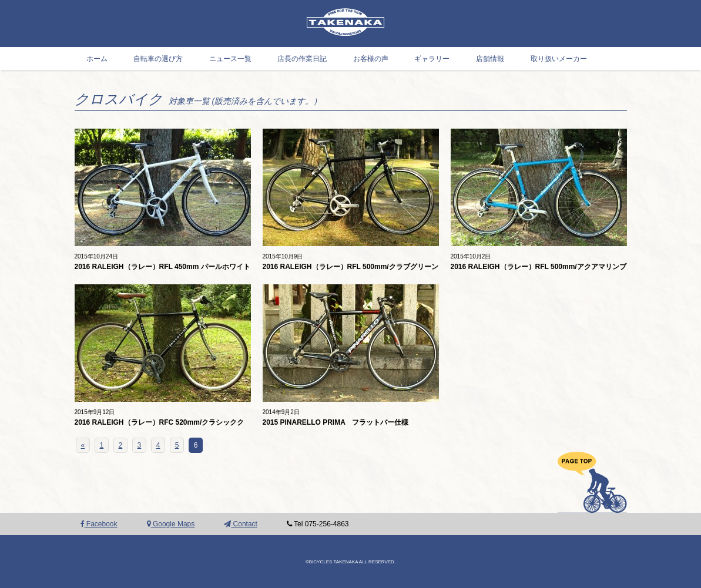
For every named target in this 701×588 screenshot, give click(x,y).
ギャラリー (432, 59)
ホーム (97, 59)
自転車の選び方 (158, 59)
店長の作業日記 (302, 59)
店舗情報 (490, 59)
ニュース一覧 (230, 59)
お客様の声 (371, 59)
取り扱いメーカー (559, 59)
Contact (241, 524)
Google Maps (171, 524)
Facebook (99, 524)
